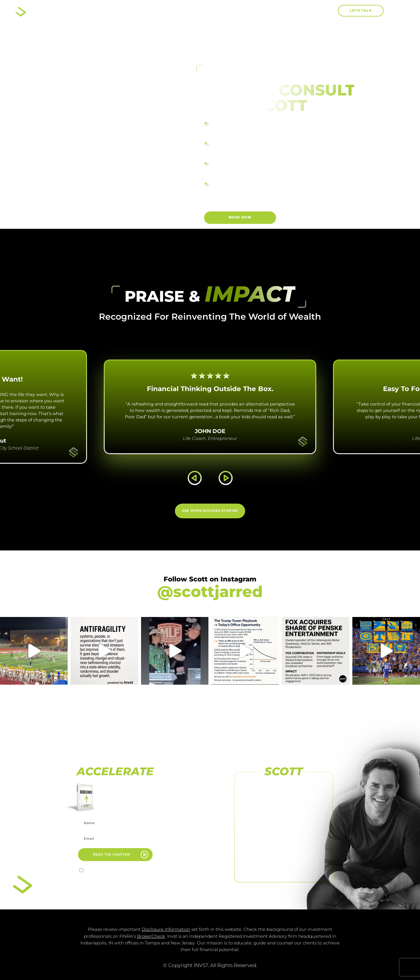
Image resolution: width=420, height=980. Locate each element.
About (178, 11)
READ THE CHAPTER (112, 854)
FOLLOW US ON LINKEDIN (284, 865)
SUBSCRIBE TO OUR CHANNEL (284, 843)
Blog (303, 11)
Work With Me (261, 11)
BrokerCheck (151, 936)
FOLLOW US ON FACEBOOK (283, 797)
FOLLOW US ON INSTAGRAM (284, 820)
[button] (330, 11)
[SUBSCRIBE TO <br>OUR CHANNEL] (283, 833)
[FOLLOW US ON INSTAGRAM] (283, 810)
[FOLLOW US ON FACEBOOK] (283, 787)
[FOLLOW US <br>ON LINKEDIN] (283, 856)
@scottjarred (210, 592)
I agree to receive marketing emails (119, 871)
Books (215, 11)
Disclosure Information (166, 929)
